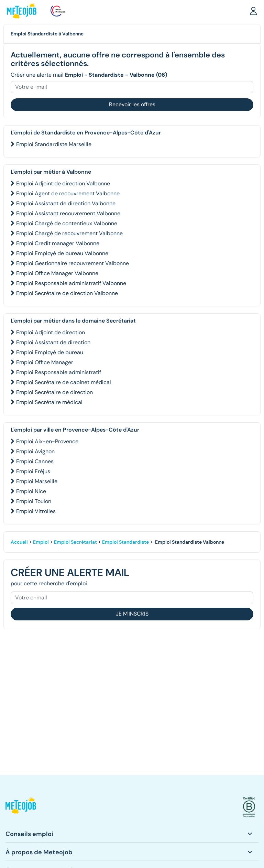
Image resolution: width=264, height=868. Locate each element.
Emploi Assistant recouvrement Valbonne (68, 213)
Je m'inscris (132, 614)
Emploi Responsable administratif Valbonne (71, 283)
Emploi (41, 542)
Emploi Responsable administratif (59, 372)
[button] (253, 11)
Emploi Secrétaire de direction (54, 392)
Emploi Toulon (34, 501)
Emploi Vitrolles (36, 511)
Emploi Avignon (35, 451)
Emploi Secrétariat (75, 542)
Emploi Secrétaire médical (49, 402)
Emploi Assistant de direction (53, 342)
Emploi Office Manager (45, 362)
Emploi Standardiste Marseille (54, 144)
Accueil (19, 542)
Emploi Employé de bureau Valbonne (62, 253)
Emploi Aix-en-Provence (47, 441)
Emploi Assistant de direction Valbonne (66, 203)
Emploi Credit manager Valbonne (58, 243)
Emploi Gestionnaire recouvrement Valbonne (73, 263)
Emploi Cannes (35, 461)
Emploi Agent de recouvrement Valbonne (68, 193)
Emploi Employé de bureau (50, 352)
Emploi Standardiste (125, 542)
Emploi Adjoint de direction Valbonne (63, 183)
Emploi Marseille (37, 481)
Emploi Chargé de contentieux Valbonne (67, 223)
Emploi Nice (31, 491)
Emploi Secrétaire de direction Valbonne (67, 293)
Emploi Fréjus (33, 471)
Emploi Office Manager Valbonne (57, 273)
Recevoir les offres (132, 104)
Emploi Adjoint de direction (51, 332)
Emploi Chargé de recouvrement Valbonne (69, 233)
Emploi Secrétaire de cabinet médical (64, 382)
